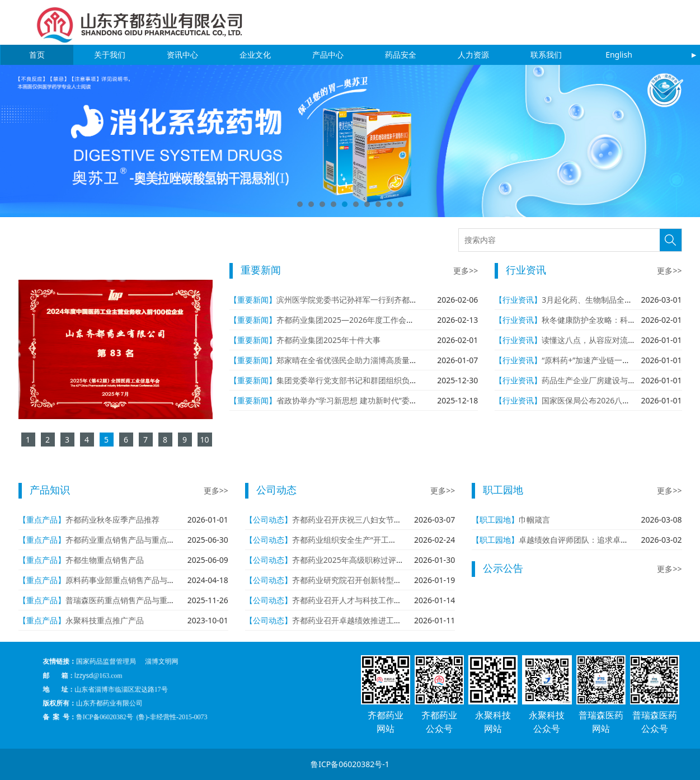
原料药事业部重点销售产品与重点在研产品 (140, 580)
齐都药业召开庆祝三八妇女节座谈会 (355, 520)
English (619, 55)
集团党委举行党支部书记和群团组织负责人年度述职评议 (374, 380)
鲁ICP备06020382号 (145, 702)
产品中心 (328, 55)
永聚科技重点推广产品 (105, 620)
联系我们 (546, 55)
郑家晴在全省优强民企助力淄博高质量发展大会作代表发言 (378, 360)
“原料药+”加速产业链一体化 (590, 360)
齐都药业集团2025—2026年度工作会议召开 (353, 320)
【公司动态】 (269, 520)
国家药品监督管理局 (146, 676)
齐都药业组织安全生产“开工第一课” (354, 540)
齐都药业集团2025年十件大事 (328, 340)
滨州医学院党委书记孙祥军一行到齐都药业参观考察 (367, 300)
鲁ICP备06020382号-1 (350, 764)
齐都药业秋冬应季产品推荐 (112, 520)
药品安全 (401, 55)
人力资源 (473, 55)
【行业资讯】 (518, 300)
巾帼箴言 (534, 520)
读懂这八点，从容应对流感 (589, 340)
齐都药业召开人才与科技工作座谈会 (355, 600)
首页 (37, 55)
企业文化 (255, 55)
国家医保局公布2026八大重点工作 (602, 400)
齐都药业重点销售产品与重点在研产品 (132, 540)
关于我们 (110, 55)
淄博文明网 (172, 676)
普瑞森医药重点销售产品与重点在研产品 (136, 600)
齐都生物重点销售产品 (105, 560)
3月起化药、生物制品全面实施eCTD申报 (612, 300)
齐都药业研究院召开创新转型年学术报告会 (367, 580)
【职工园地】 (495, 520)
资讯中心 (182, 55)
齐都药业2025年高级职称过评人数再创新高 (368, 560)
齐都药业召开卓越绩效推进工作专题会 (359, 620)
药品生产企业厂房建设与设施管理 (600, 380)
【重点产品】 (42, 520)
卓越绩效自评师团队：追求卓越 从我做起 (590, 540)
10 (401, 204)
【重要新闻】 (253, 300)
